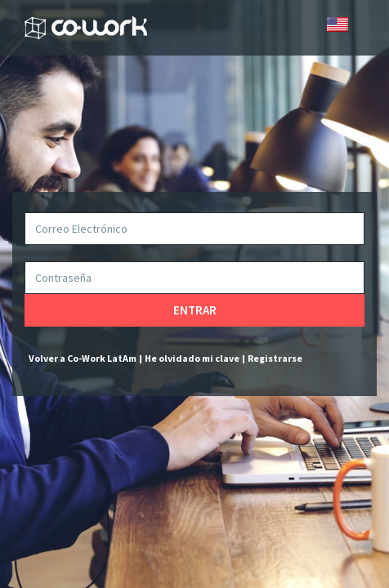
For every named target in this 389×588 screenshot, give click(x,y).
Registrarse (275, 358)
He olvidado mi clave (192, 358)
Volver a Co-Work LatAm (83, 358)
